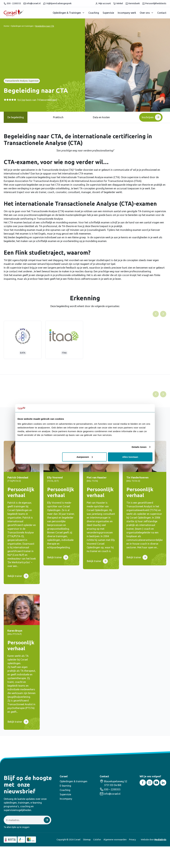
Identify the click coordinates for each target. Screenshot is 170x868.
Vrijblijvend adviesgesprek (57, 3)
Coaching (94, 13)
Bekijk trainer (15, 576)
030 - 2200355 (12, 3)
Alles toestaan (130, 457)
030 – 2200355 (112, 789)
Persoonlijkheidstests (154, 3)
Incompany (66, 799)
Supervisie (108, 13)
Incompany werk (127, 13)
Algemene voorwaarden (115, 840)
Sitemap (87, 840)
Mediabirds (160, 840)
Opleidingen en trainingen (22, 26)
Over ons (145, 13)
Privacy (132, 840)
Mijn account (103, 3)
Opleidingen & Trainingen (67, 13)
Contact (162, 13)
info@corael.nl (32, 3)
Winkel (118, 3)
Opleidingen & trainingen (74, 781)
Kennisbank (133, 3)
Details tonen (139, 447)
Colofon (97, 840)
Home (6, 26)
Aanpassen (85, 457)
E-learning (65, 786)
